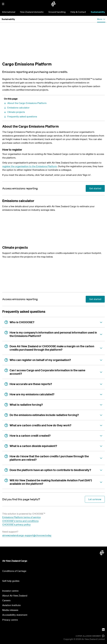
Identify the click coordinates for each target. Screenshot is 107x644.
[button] (3, 4)
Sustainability (98, 12)
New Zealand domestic (32, 12)
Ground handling (57, 12)
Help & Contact (78, 12)
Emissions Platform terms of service (21, 517)
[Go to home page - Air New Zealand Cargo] (53, 4)
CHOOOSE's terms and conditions (20, 521)
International (9, 12)
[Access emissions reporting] (20, 188)
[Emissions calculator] (53, 108)
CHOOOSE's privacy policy (16, 524)
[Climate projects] (53, 112)
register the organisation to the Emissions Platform (30, 166)
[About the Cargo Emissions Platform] (53, 103)
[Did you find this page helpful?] (21, 499)
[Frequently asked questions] (53, 117)
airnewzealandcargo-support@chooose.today (27, 535)
